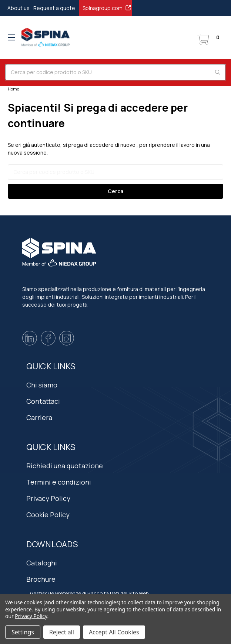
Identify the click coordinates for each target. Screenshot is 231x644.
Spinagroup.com (107, 8)
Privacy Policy (48, 498)
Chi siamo (42, 385)
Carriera (39, 417)
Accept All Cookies (114, 632)
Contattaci (43, 401)
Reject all (62, 632)
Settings (23, 632)
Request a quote (54, 8)
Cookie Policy (48, 515)
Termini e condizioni (59, 482)
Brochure (41, 579)
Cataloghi (42, 563)
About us (19, 8)
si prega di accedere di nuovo (99, 145)
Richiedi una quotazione (65, 466)
